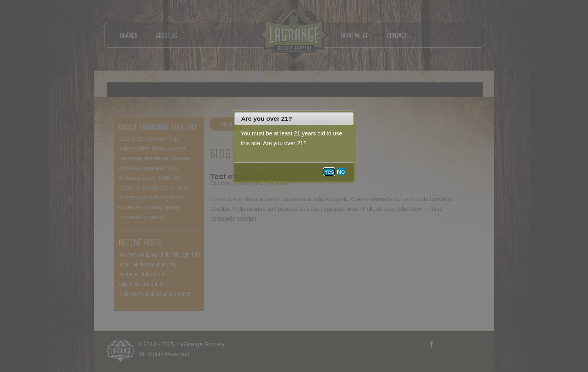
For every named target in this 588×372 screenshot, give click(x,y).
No (341, 172)
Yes (329, 172)
